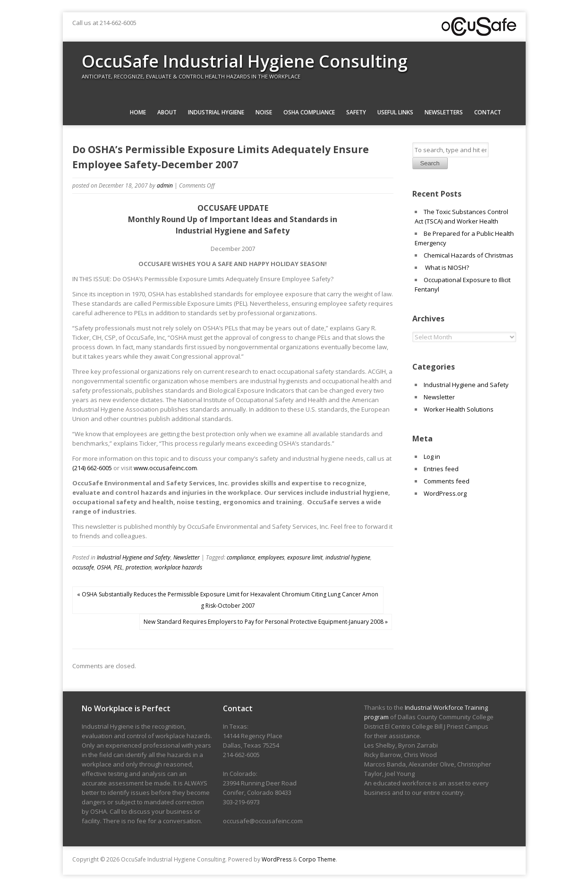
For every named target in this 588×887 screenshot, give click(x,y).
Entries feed (441, 469)
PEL (118, 567)
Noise (264, 112)
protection (139, 567)
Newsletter (187, 557)
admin (165, 185)
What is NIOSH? (446, 267)
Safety (356, 112)
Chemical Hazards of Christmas (469, 255)
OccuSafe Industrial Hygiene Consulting (245, 61)
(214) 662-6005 (92, 468)
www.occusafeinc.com (165, 468)
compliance (241, 557)
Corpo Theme (317, 859)
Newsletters (444, 112)
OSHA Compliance (309, 112)
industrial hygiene (348, 557)
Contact (488, 112)
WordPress (277, 859)
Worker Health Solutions (459, 409)
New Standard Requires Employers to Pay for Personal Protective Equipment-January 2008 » (266, 622)
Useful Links (395, 112)
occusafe (83, 567)
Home (138, 112)
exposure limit (305, 557)
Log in (432, 456)
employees (271, 557)
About (167, 112)
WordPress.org (445, 493)
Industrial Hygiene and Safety (134, 557)
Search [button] (430, 163)
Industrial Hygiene (216, 112)
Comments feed (447, 481)
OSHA (104, 567)
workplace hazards (178, 567)
